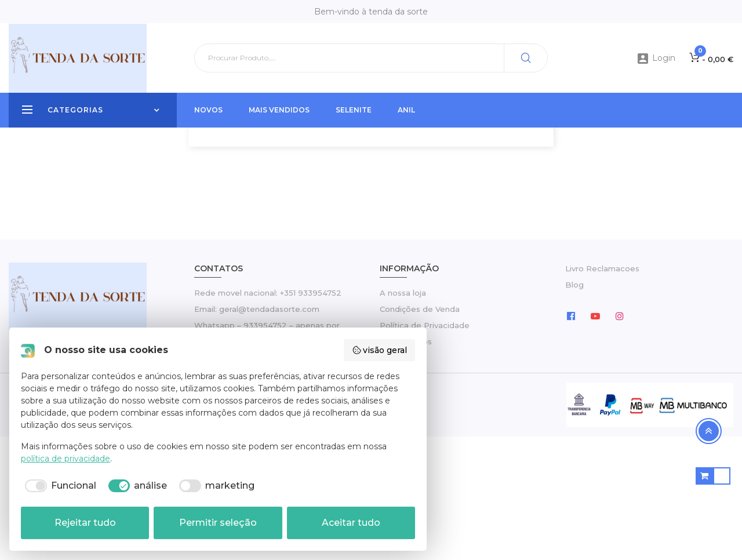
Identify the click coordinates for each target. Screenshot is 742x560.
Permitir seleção (218, 523)
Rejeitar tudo (85, 523)
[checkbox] (59, 486)
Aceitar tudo (351, 523)
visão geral (380, 350)
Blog (574, 408)
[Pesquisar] (371, 58)
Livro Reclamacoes (602, 392)
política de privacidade (66, 459)
